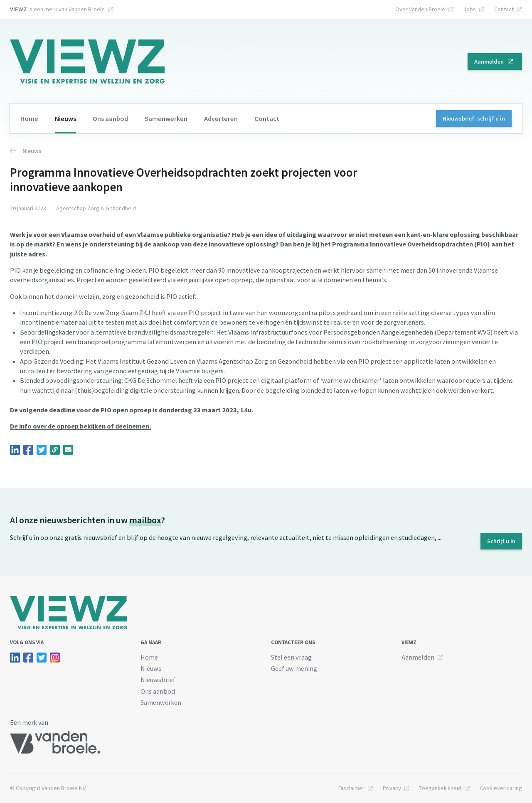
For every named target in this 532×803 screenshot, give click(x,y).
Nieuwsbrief (158, 680)
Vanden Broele (87, 9)
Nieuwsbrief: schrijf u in (474, 118)
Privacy (392, 788)
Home (29, 118)
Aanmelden (489, 62)
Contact (504, 9)
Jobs (470, 9)
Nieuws (65, 118)
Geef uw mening (294, 668)
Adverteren (221, 118)
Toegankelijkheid (440, 788)
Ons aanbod (110, 118)
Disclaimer (351, 788)
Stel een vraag (291, 657)
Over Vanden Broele (420, 9)
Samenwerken (166, 118)
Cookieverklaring (501, 788)
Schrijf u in (501, 541)
